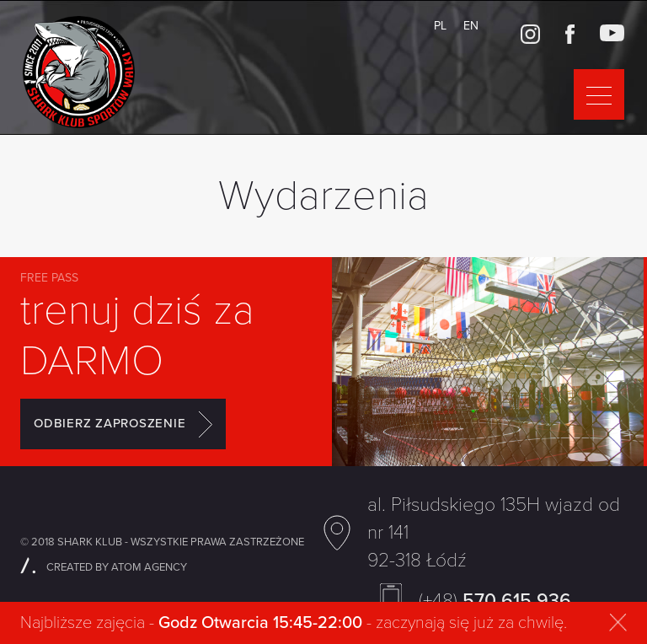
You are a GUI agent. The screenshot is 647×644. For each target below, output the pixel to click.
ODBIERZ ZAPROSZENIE (123, 424)
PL (440, 26)
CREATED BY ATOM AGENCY (104, 567)
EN (471, 26)
